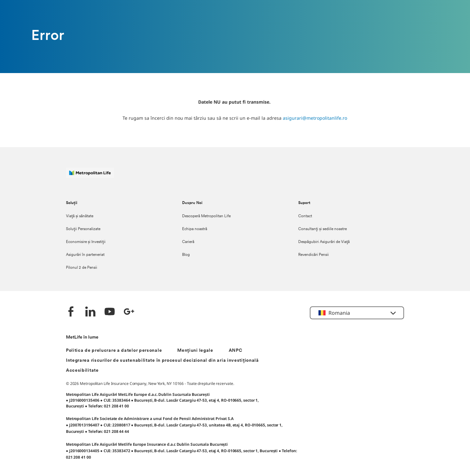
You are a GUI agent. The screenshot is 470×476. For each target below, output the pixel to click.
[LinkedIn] (90, 312)
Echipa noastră (195, 229)
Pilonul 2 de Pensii (82, 268)
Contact (305, 216)
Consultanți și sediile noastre (323, 229)
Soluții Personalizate (83, 229)
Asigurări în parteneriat (85, 255)
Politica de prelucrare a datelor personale (114, 351)
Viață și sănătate (80, 216)
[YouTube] (110, 312)
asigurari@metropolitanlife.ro (315, 118)
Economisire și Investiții (86, 242)
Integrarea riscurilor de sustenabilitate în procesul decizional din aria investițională (162, 361)
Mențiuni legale (195, 351)
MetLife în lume (82, 337)
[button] (357, 313)
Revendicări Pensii (313, 255)
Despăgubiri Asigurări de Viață (324, 242)
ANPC (236, 351)
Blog (186, 255)
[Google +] (129, 312)
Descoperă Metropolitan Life (206, 216)
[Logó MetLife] (90, 176)
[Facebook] (71, 312)
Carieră (188, 242)
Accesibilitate (82, 371)
